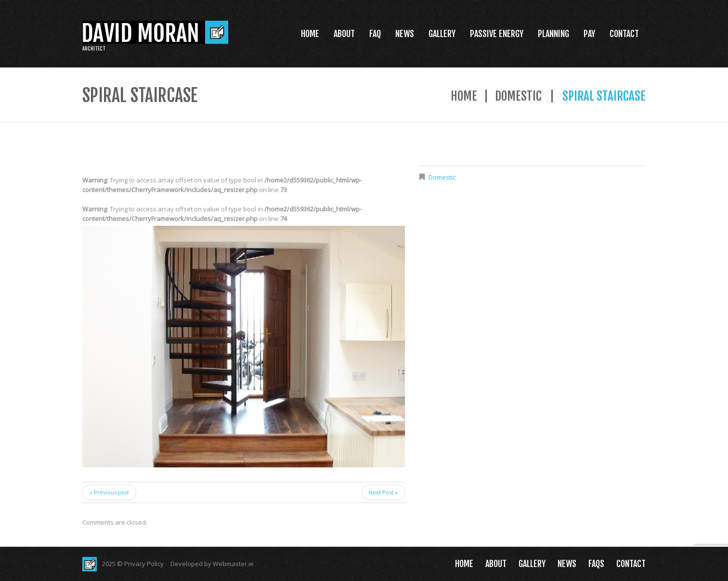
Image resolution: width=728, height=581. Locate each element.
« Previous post (109, 492)
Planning (553, 34)
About (344, 34)
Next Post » (383, 492)
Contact (624, 34)
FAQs (596, 564)
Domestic (518, 96)
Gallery (442, 34)
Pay (589, 34)
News (405, 34)
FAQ (375, 34)
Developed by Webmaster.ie (212, 564)
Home (310, 34)
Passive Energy (497, 34)
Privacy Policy (144, 564)
